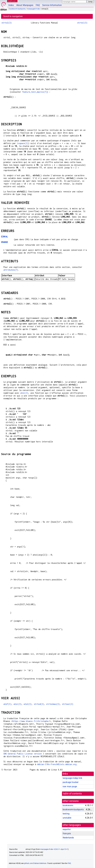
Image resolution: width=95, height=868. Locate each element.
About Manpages (25, 5)
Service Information (52, 5)
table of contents (72, 794)
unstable (67, 818)
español (67, 829)
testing (66, 814)
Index (11, 5)
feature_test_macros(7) (35, 92)
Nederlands (68, 838)
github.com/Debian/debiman (35, 863)
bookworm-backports (17, 9)
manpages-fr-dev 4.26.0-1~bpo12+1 (54, 849)
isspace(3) (23, 143)
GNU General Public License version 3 (24, 754)
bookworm (68, 805)
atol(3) (28, 704)
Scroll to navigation (13, 16)
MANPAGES (12, 1)
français (67, 833)
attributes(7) (11, 270)
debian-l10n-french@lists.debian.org (57, 764)
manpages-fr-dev (33, 9)
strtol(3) (7, 23)
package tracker (71, 782)
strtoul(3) (68, 704)
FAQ (38, 5)
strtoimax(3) (53, 704)
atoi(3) (24, 393)
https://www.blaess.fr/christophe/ (31, 721)
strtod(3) (39, 704)
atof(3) (7, 704)
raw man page (70, 786)
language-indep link (72, 778)
